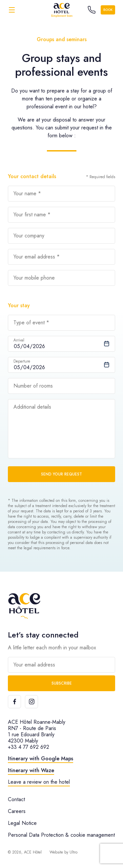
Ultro (73, 852)
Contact (16, 799)
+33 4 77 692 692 (29, 747)
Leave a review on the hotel (39, 782)
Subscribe (62, 683)
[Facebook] (14, 702)
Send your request (61, 474)
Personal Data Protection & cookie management (61, 835)
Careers (17, 811)
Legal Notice (22, 823)
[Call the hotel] (92, 10)
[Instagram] (31, 702)
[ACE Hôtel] (62, 10)
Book (108, 10)
